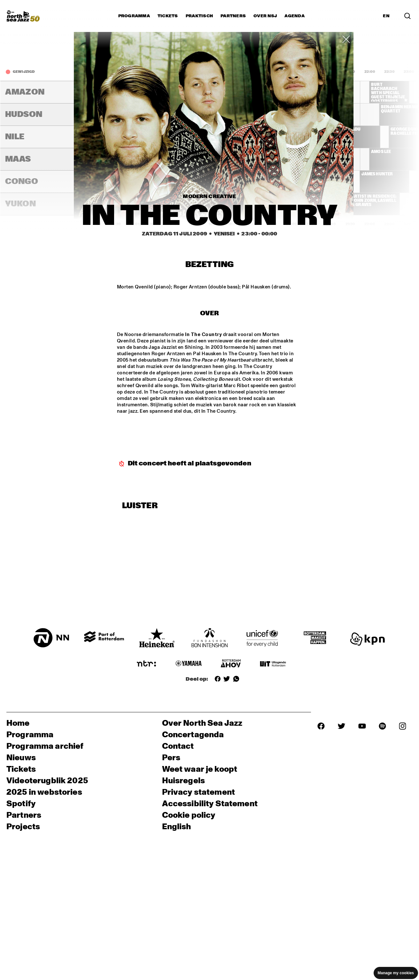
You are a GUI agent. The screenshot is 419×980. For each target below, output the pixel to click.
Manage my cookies (396, 973)
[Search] (407, 16)
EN (386, 16)
